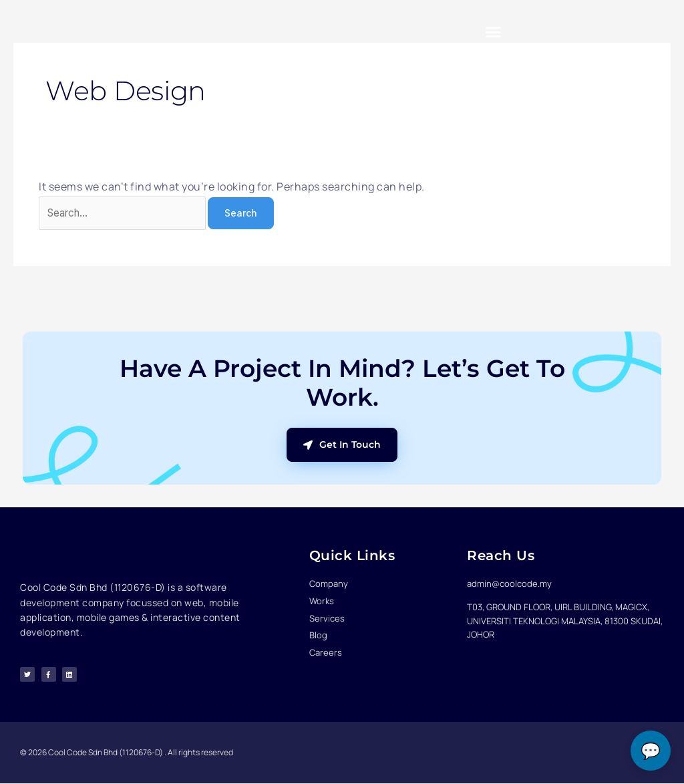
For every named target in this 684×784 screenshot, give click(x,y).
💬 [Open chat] (651, 751)
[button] (494, 31)
